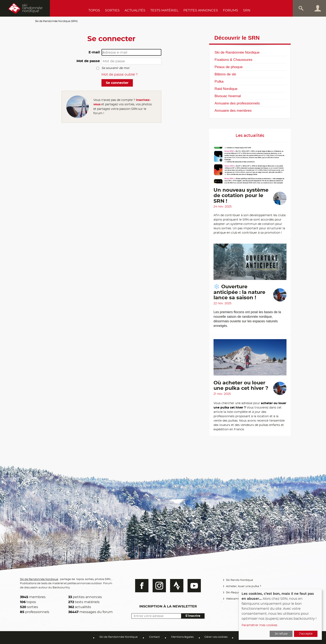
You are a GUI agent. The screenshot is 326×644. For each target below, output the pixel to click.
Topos (94, 10)
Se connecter (117, 83)
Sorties (112, 10)
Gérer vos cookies (216, 637)
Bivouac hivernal (228, 96)
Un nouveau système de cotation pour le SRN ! (241, 196)
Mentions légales (182, 637)
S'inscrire (192, 616)
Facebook (141, 586)
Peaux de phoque (229, 67)
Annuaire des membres (233, 110)
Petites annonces (201, 10)
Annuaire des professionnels (237, 103)
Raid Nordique (226, 89)
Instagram (159, 586)
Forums (230, 10)
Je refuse (281, 634)
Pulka (219, 81)
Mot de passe (88, 61)
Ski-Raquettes (235, 593)
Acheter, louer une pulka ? (243, 586)
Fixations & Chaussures (233, 60)
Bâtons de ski (225, 74)
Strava (176, 586)
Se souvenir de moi (115, 68)
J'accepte (306, 634)
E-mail (94, 52)
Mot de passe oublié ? (120, 75)
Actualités (135, 10)
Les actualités (250, 136)
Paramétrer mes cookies (259, 625)
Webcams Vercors (238, 599)
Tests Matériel (164, 10)
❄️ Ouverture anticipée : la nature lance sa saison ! (239, 292)
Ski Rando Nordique (239, 580)
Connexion (318, 8)
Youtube (194, 586)
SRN (247, 10)
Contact (154, 637)
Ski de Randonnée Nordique (237, 52)
